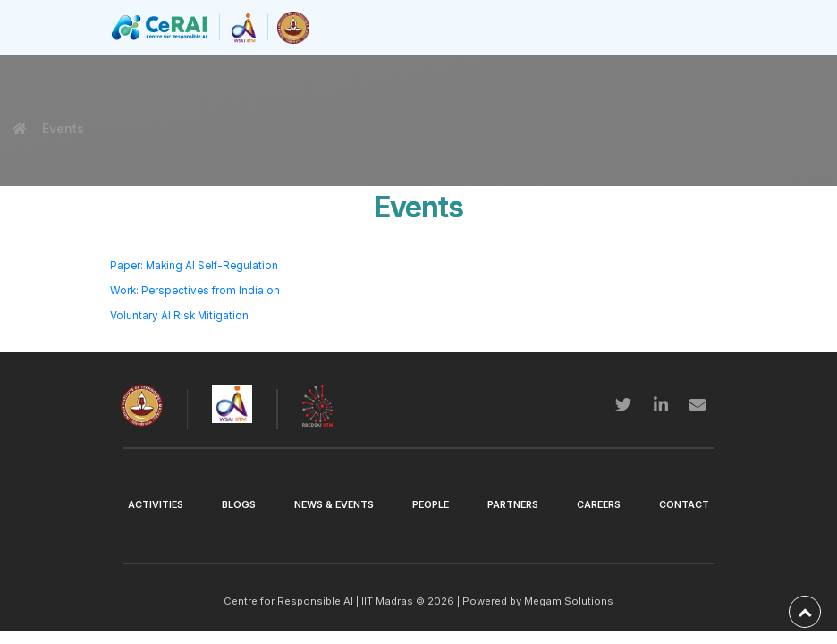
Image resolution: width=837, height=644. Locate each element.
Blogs (239, 505)
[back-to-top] (805, 612)
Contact (684, 505)
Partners (513, 505)
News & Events (334, 505)
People (431, 505)
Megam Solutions (569, 601)
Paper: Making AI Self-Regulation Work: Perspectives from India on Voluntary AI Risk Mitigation (195, 291)
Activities (156, 505)
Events (62, 128)
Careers (599, 505)
